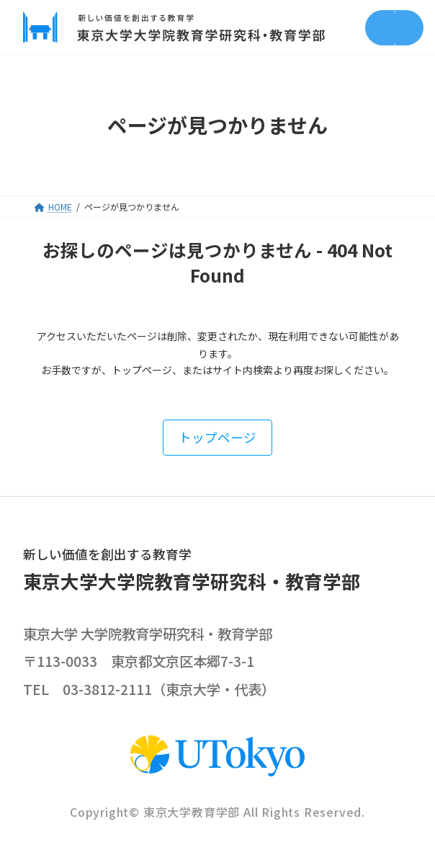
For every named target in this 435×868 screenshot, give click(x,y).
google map (310, 662)
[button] (217, 437)
